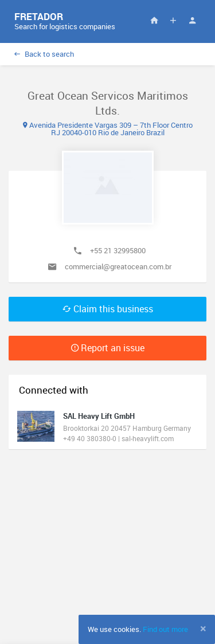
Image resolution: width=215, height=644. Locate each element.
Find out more (165, 629)
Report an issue (108, 348)
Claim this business (108, 309)
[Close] (203, 629)
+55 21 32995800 (118, 250)
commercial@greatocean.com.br (118, 266)
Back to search (44, 54)
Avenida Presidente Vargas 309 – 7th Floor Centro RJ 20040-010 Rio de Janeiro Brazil (108, 129)
